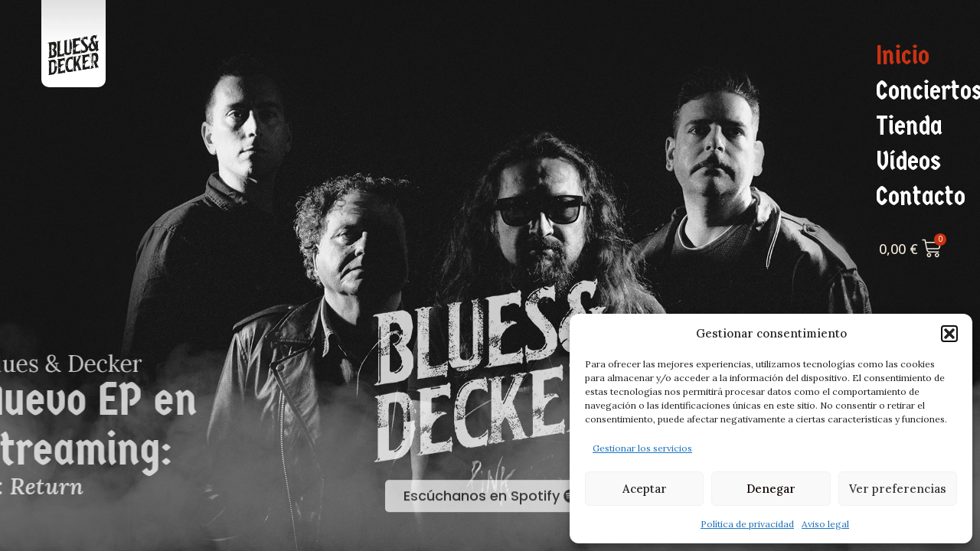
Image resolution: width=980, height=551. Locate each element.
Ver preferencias (898, 489)
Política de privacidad (747, 524)
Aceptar (645, 489)
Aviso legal (825, 524)
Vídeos (908, 161)
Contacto (921, 197)
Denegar (771, 489)
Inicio (903, 56)
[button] (949, 334)
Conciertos (924, 91)
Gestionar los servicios (642, 448)
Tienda (909, 126)
